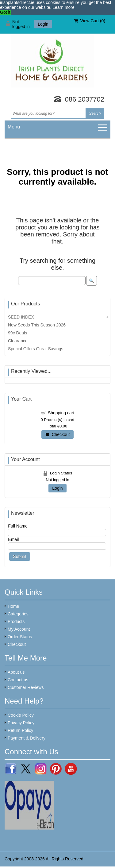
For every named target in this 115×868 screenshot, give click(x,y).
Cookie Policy (21, 715)
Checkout (57, 434)
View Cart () (90, 21)
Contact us (18, 680)
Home (13, 606)
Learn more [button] (63, 7)
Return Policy (20, 730)
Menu (14, 127)
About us (16, 672)
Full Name (18, 526)
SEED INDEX (21, 317)
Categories (18, 614)
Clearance (18, 341)
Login (43, 24)
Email (13, 539)
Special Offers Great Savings (36, 349)
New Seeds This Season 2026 (37, 325)
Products (16, 621)
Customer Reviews (26, 687)
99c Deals (17, 333)
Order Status (20, 637)
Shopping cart (61, 413)
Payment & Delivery (27, 738)
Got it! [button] (6, 12)
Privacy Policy (21, 723)
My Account (19, 629)
